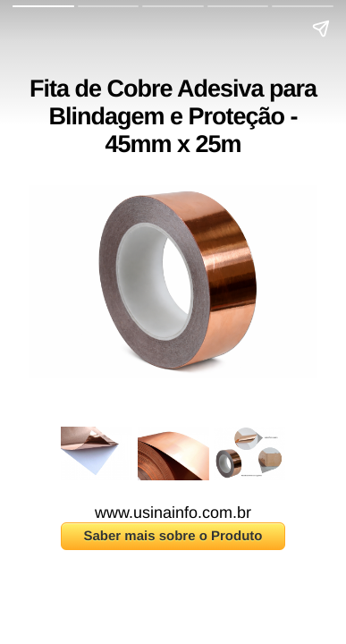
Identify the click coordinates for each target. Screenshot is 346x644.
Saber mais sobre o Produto (173, 536)
